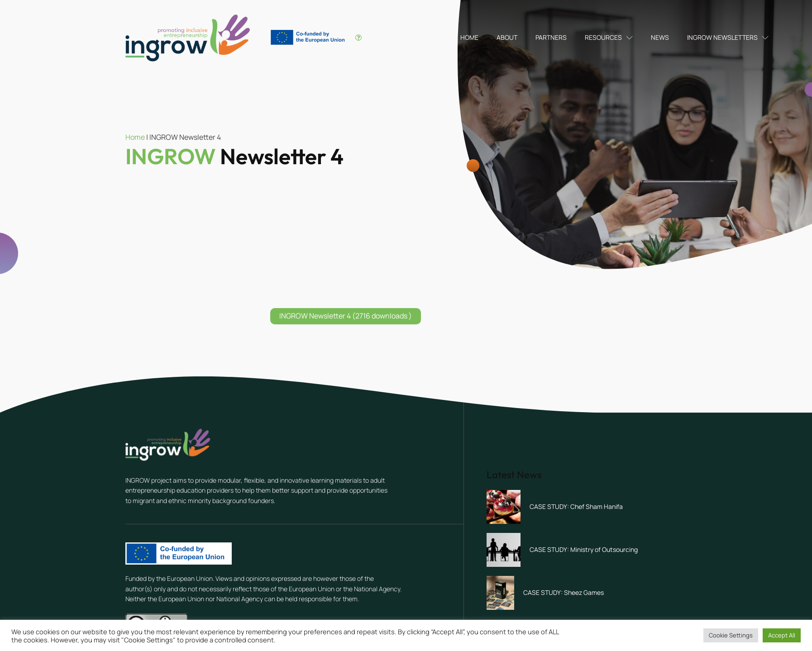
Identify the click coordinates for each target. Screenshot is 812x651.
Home (469, 37)
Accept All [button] (782, 635)
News (660, 37)
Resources (609, 37)
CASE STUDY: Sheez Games (564, 592)
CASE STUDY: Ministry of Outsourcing (584, 549)
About (507, 37)
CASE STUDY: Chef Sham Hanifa (576, 506)
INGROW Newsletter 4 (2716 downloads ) (346, 316)
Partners (551, 37)
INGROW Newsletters (728, 37)
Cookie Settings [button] (731, 635)
